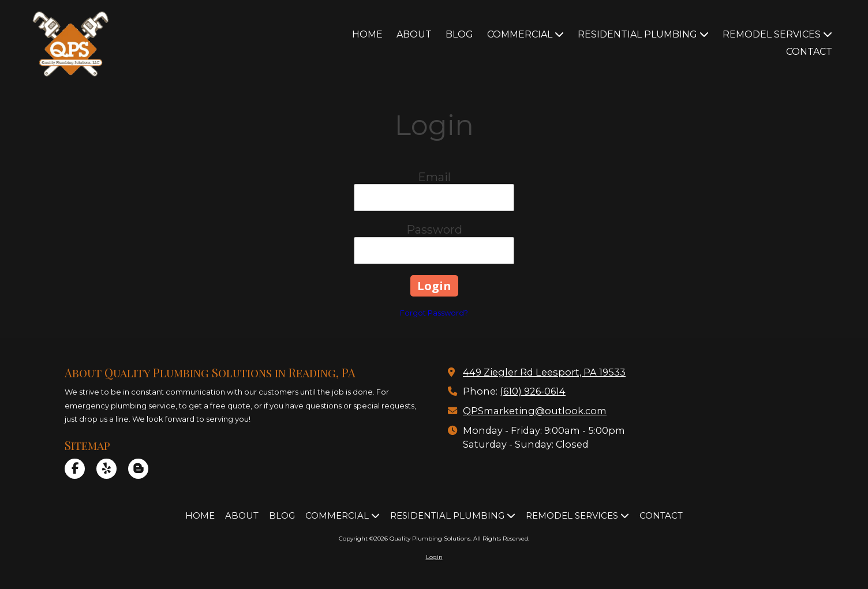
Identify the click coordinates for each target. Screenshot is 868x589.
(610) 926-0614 (533, 391)
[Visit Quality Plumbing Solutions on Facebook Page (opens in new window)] (75, 469)
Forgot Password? (434, 313)
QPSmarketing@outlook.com (535, 411)
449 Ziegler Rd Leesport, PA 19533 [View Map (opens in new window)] (544, 372)
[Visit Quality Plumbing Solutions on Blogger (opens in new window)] (138, 469)
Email (434, 177)
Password (434, 230)
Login (434, 557)
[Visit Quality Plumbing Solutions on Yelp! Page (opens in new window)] (106, 469)
